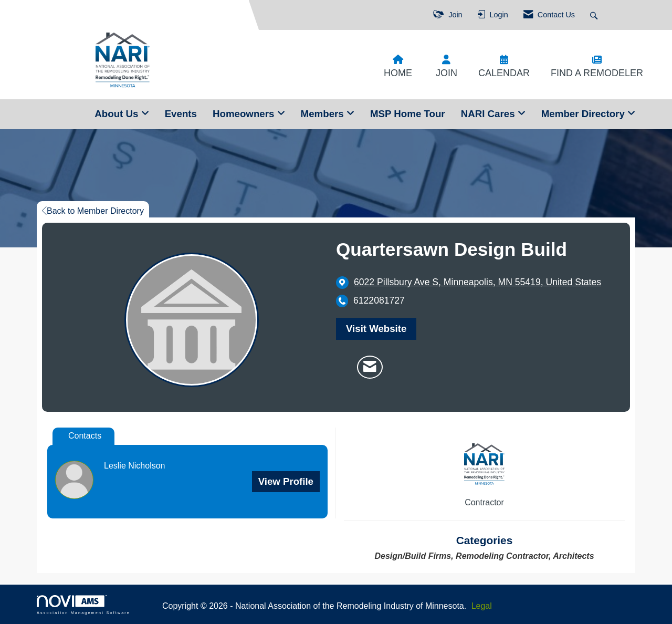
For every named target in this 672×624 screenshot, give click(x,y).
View (286, 481)
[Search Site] (595, 15)
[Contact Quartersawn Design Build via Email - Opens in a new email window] (370, 367)
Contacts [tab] (85, 436)
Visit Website (376, 329)
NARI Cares (489, 114)
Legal (482, 606)
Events (181, 114)
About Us (118, 114)
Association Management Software (83, 605)
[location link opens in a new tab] (477, 282)
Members (324, 114)
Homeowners (245, 114)
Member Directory (584, 114)
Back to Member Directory (93, 211)
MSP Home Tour (408, 114)
